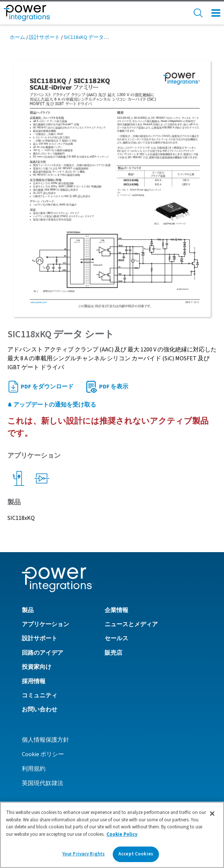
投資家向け (37, 667)
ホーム (17, 37)
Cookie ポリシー (43, 754)
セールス (116, 638)
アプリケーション (45, 624)
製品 (28, 610)
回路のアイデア (43, 653)
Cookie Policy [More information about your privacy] (122, 834)
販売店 (113, 653)
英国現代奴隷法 (43, 783)
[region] (112, 835)
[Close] (212, 814)
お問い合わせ (40, 710)
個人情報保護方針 (45, 740)
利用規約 (34, 769)
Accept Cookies (136, 854)
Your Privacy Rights (84, 854)
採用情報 (34, 681)
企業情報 (116, 610)
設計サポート (44, 37)
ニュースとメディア (131, 624)
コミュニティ (40, 695)
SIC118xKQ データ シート (92, 37)
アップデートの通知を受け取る (52, 405)
